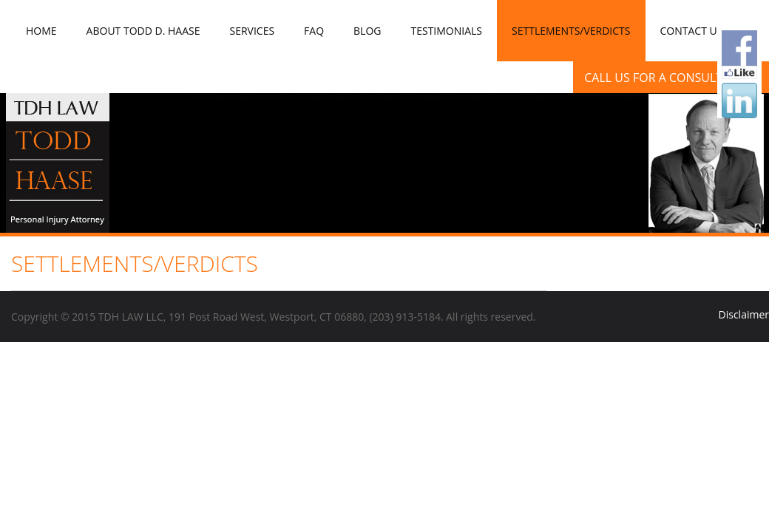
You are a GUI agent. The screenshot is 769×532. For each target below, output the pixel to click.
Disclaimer (744, 314)
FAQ (314, 31)
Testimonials (446, 31)
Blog (367, 31)
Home (41, 31)
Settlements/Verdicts (571, 31)
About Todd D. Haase (143, 31)
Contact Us (692, 31)
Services (252, 31)
